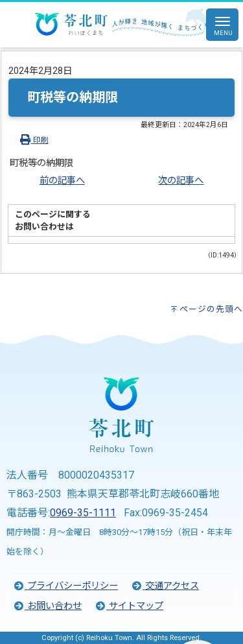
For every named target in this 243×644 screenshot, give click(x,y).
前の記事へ (62, 181)
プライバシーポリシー (65, 586)
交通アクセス (165, 586)
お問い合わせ (47, 606)
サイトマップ (129, 606)
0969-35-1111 (83, 513)
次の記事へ (181, 181)
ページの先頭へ (211, 309)
